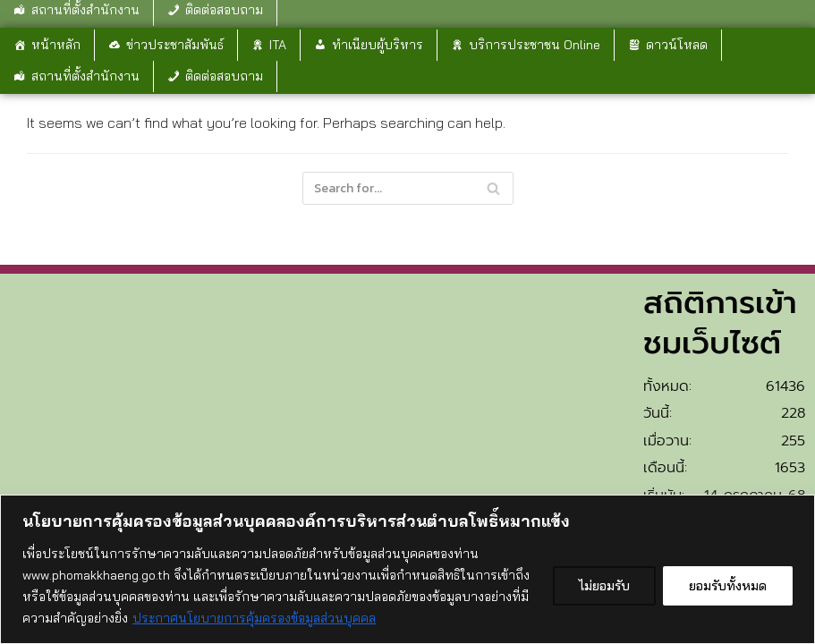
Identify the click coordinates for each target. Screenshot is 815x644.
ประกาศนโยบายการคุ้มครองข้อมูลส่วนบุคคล (254, 618)
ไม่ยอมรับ (604, 586)
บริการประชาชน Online (535, 45)
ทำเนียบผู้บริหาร (378, 45)
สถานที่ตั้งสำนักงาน (85, 76)
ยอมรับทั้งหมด (728, 586)
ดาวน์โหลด (677, 45)
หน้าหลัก (56, 45)
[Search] (408, 188)
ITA (278, 45)
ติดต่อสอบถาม (224, 76)
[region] (407, 569)
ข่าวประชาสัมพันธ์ (175, 45)
